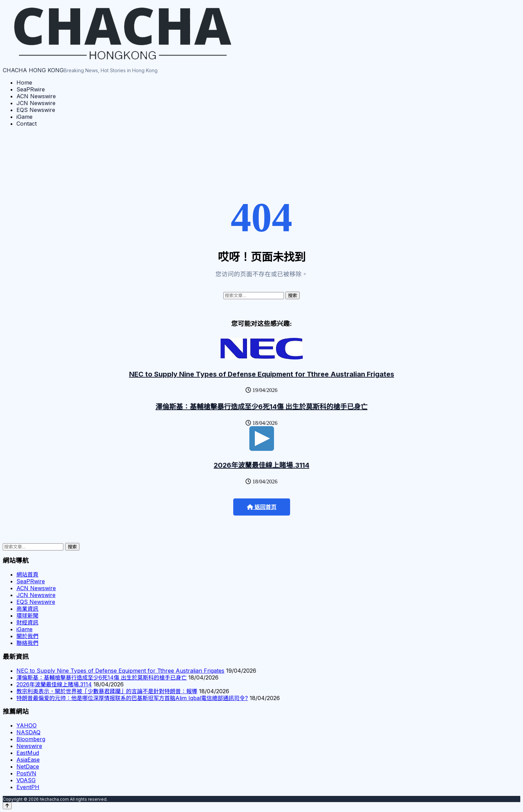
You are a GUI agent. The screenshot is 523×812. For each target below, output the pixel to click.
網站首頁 (27, 574)
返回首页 (262, 507)
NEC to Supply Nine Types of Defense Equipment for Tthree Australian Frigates (262, 374)
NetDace (28, 766)
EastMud (28, 753)
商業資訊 (27, 609)
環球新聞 (27, 616)
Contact (27, 124)
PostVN (26, 773)
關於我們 (27, 636)
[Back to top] (7, 806)
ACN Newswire (36, 96)
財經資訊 (27, 622)
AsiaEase (28, 760)
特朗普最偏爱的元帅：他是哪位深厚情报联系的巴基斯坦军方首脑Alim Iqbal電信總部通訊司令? (132, 698)
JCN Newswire (36, 103)
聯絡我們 (27, 643)
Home (24, 83)
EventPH (28, 787)
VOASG (26, 780)
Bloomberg (31, 739)
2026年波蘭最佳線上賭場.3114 (261, 465)
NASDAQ (28, 732)
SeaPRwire (31, 89)
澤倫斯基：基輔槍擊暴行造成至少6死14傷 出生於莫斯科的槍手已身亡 (261, 407)
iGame (24, 117)
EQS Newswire (36, 110)
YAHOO (27, 725)
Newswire (29, 746)
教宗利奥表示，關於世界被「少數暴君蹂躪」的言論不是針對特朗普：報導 (107, 691)
